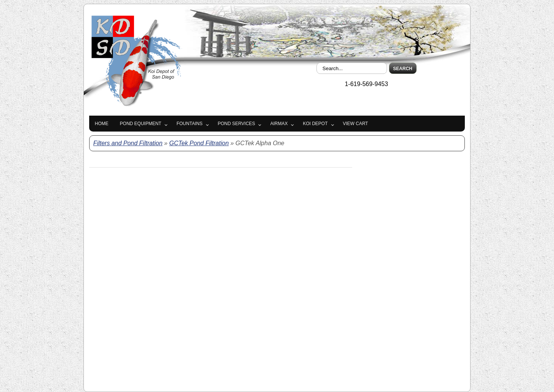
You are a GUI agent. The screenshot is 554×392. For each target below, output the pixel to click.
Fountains (189, 124)
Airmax (279, 124)
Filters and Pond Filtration (128, 143)
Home (102, 124)
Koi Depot (315, 124)
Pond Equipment (141, 124)
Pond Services (236, 124)
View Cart (356, 124)
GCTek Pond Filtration (199, 143)
